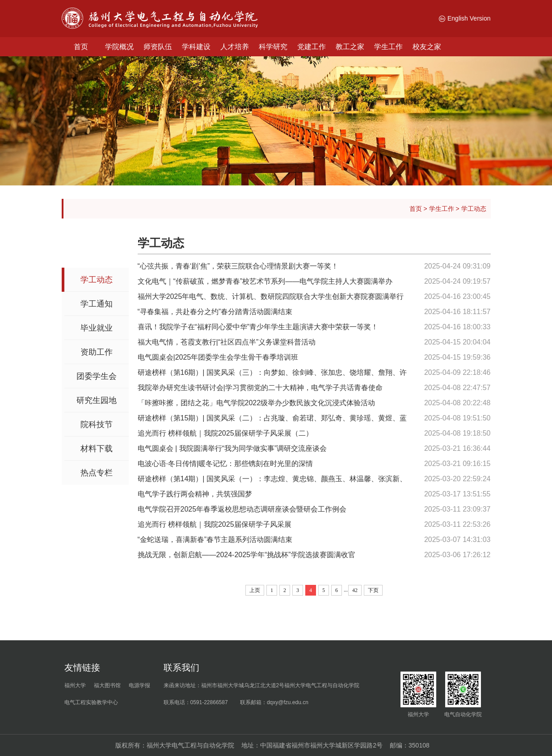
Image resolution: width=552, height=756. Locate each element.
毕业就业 (97, 328)
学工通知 (97, 304)
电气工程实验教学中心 (91, 702)
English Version (465, 18)
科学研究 (273, 47)
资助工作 (97, 352)
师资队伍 (158, 47)
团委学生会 (97, 376)
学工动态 (474, 209)
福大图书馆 (107, 685)
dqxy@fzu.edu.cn (288, 702)
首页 (81, 47)
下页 (373, 590)
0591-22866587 (209, 702)
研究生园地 (97, 400)
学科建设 (196, 47)
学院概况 (119, 47)
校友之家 (427, 47)
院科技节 (97, 424)
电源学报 (139, 685)
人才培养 (235, 47)
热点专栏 (97, 473)
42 (355, 590)
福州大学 (75, 685)
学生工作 (388, 47)
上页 (255, 590)
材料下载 (97, 449)
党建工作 (312, 47)
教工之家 (350, 47)
